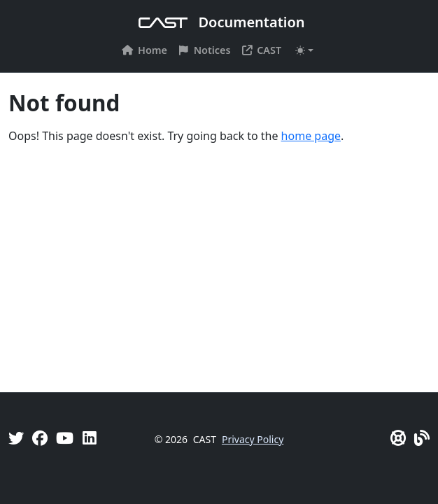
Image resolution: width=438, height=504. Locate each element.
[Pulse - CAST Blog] (422, 438)
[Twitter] (16, 438)
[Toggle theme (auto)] (304, 50)
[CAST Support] (398, 438)
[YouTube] (65, 438)
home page (311, 136)
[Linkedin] (89, 438)
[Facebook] (40, 438)
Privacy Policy (253, 439)
